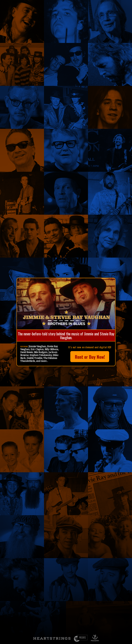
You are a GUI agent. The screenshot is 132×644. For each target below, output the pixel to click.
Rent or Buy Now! (90, 357)
